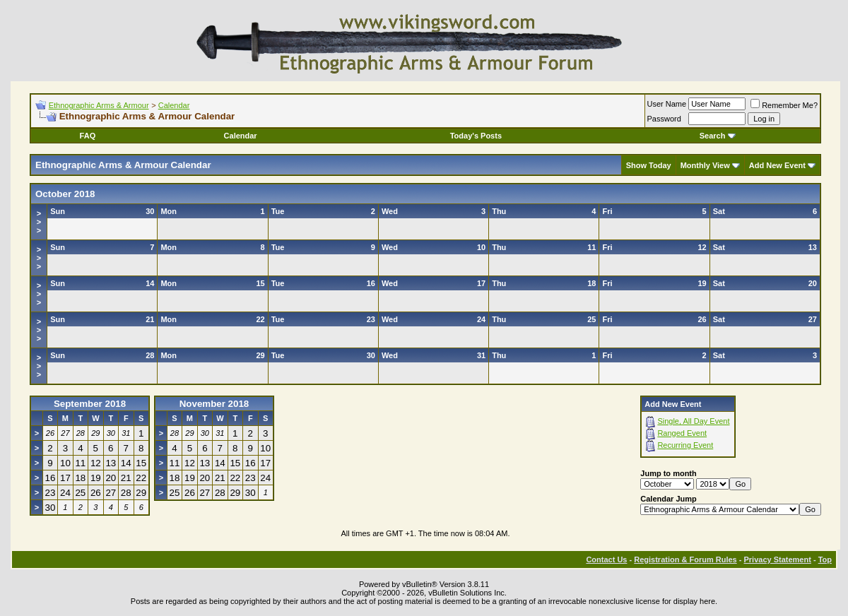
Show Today (649, 165)
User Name (667, 104)
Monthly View (705, 165)
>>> (39, 222)
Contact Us (606, 559)
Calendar (174, 105)
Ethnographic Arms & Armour (99, 105)
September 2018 (90, 404)
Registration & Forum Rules (685, 559)
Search (718, 136)
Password (664, 119)
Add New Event (777, 165)
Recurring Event (685, 445)
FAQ (88, 136)
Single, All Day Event (693, 421)
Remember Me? (784, 105)
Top (825, 559)
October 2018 (65, 194)
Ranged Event (682, 433)
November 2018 (214, 404)
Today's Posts (476, 136)
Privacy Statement (777, 559)
